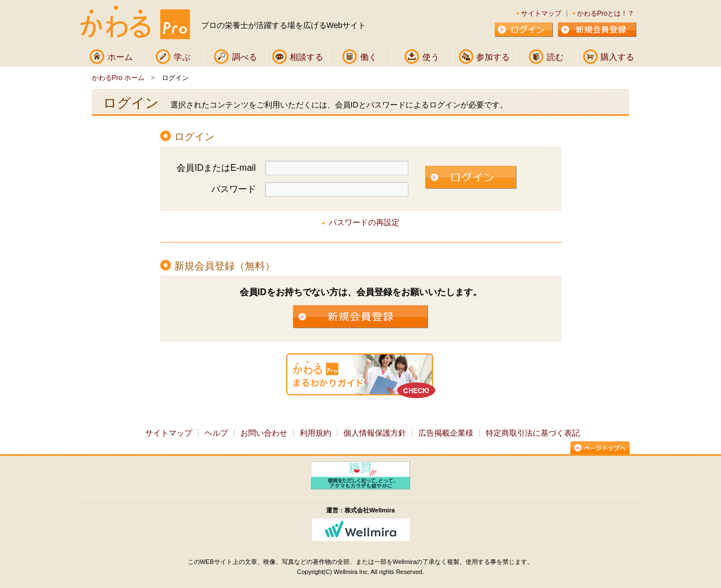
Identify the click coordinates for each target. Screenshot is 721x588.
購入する (617, 57)
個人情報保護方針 (375, 433)
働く (369, 57)
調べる (245, 57)
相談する (306, 57)
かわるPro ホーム (118, 78)
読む (555, 57)
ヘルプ (216, 433)
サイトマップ (541, 13)
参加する (493, 57)
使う (431, 57)
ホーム (120, 57)
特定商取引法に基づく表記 (533, 433)
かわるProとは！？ (606, 13)
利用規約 (315, 433)
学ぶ (182, 57)
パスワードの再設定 (364, 222)
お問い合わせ (264, 433)
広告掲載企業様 (446, 433)
